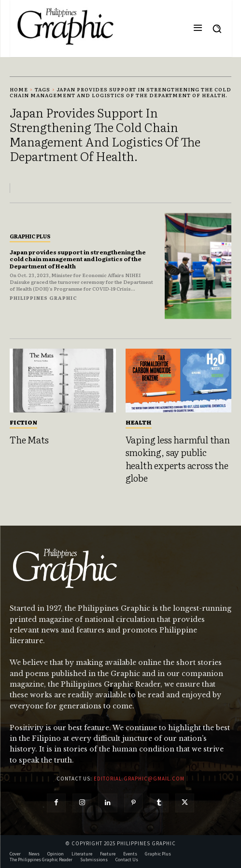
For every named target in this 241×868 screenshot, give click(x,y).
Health (139, 422)
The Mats (29, 440)
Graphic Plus (30, 236)
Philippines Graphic (43, 298)
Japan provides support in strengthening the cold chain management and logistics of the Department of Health (78, 259)
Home (19, 89)
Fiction (23, 422)
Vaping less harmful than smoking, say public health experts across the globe (178, 459)
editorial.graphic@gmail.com (139, 779)
